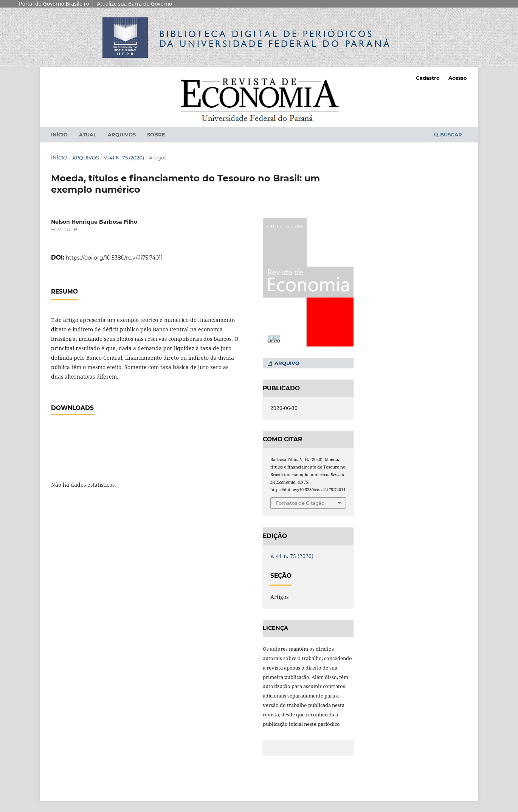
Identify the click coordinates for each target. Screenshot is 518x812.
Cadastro (428, 78)
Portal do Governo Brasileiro (54, 4)
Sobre (156, 135)
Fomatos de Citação (300, 503)
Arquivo (286, 363)
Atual (88, 135)
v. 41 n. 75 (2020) (124, 158)
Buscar (448, 135)
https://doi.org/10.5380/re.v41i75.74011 (114, 258)
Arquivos (122, 135)
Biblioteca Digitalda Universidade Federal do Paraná (275, 39)
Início (59, 135)
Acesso (458, 78)
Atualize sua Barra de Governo (134, 4)
